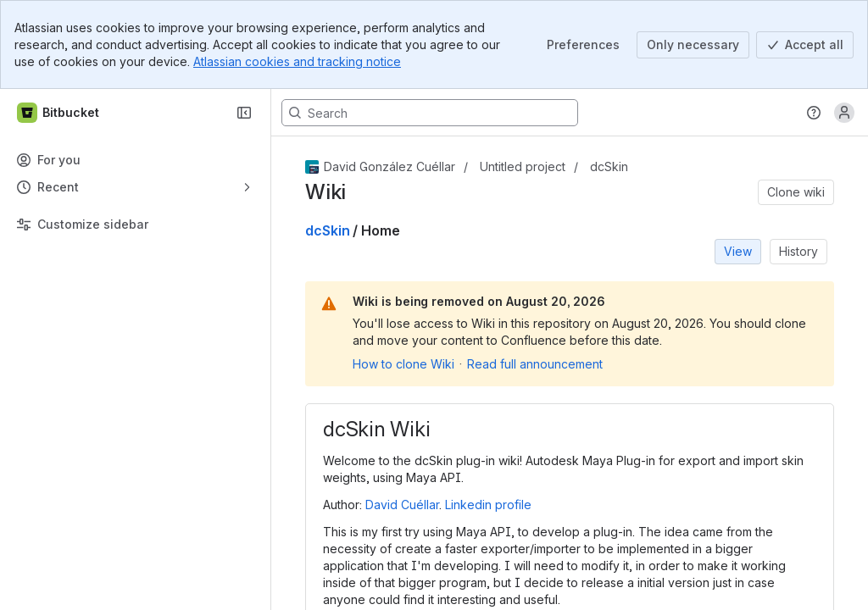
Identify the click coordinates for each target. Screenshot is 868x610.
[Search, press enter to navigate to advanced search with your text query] (430, 113)
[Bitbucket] (59, 113)
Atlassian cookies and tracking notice (297, 61)
